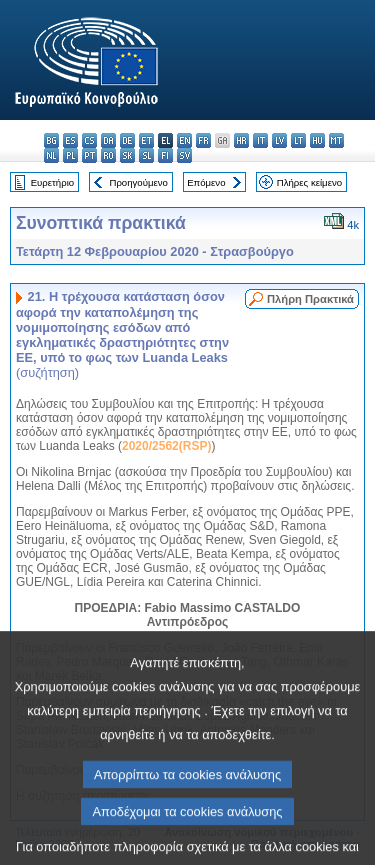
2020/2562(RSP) (166, 446)
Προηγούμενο (138, 182)
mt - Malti (336, 140)
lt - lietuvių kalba (298, 140)
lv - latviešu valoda (279, 140)
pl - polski (70, 155)
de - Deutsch (127, 140)
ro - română (108, 155)
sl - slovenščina (146, 155)
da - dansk (108, 140)
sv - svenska (184, 155)
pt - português (89, 155)
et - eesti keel (146, 140)
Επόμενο (206, 182)
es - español (70, 140)
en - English (184, 140)
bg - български (51, 140)
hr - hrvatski (241, 140)
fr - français (203, 140)
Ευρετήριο (52, 182)
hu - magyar (317, 140)
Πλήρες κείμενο (309, 182)
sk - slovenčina (127, 155)
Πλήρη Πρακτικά (310, 299)
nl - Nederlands (51, 155)
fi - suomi (165, 155)
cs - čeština (89, 140)
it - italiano (260, 140)
